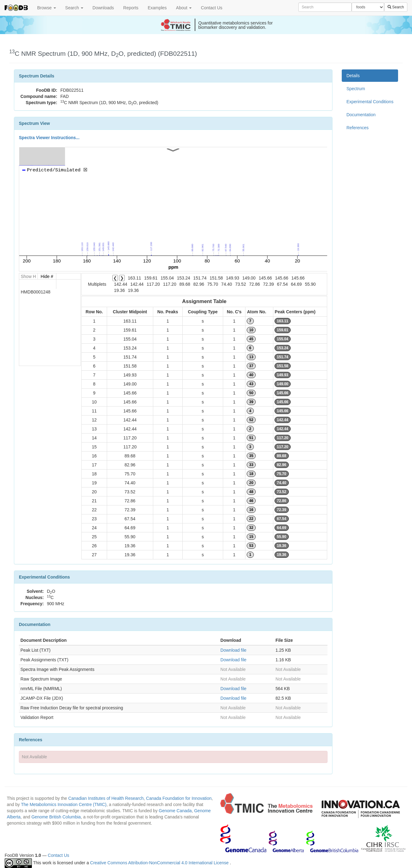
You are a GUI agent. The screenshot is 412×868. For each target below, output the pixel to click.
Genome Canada (175, 811)
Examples (157, 8)
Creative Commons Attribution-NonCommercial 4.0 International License (160, 863)
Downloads (103, 8)
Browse (47, 8)
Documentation (361, 115)
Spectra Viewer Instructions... (49, 138)
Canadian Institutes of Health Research (106, 798)
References (358, 128)
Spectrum (356, 89)
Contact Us (212, 8)
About (184, 8)
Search (74, 8)
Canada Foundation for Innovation (179, 798)
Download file (233, 650)
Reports (131, 8)
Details (353, 76)
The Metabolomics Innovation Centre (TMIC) (64, 804)
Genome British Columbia (56, 817)
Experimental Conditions (370, 102)
